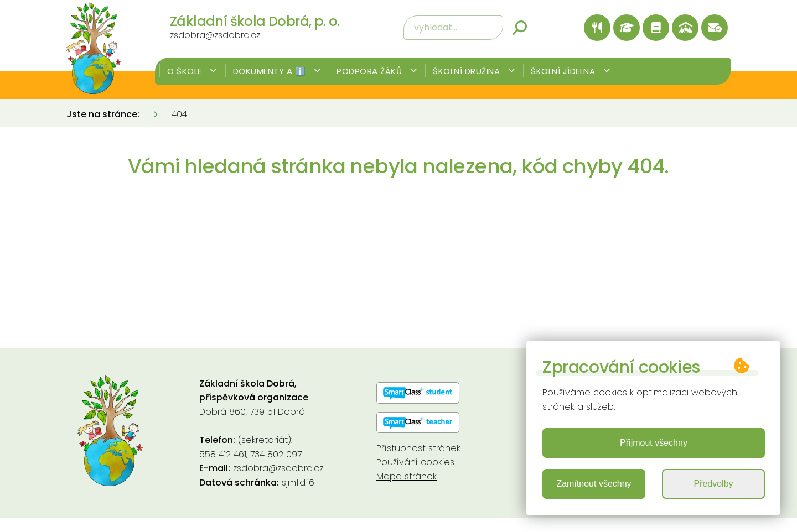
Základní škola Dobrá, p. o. (255, 21)
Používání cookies (415, 462)
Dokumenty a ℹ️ (277, 71)
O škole (192, 71)
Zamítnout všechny (594, 484)
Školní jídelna (570, 71)
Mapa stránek (407, 476)
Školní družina (474, 71)
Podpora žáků (377, 71)
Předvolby (713, 484)
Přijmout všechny (654, 443)
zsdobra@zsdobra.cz (215, 35)
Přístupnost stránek (418, 448)
